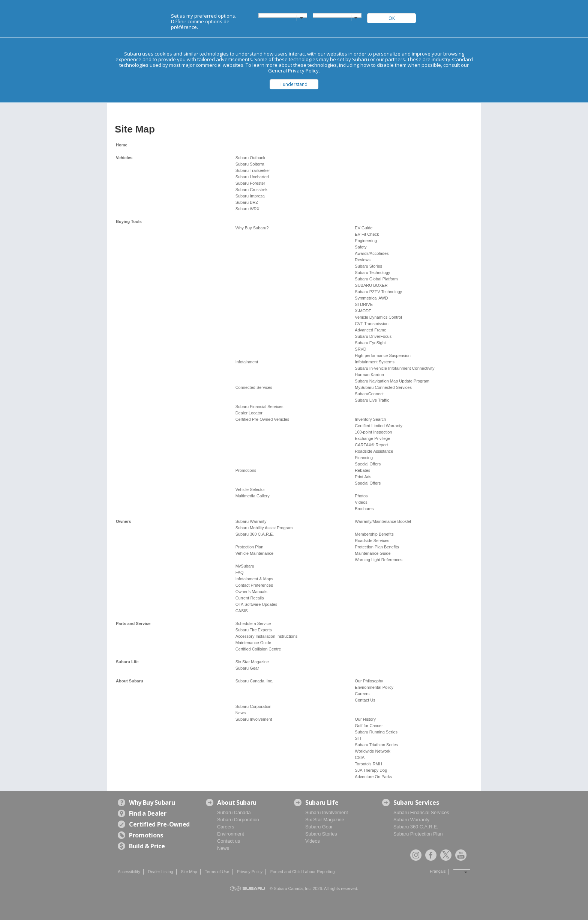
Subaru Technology (372, 273)
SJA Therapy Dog (371, 770)
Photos (361, 496)
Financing (364, 458)
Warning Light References (379, 560)
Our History (365, 719)
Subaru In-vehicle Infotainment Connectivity (394, 368)
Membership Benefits (374, 534)
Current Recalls (250, 598)
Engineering (366, 241)
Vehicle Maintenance (255, 553)
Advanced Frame (370, 330)
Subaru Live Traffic (372, 400)
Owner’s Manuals (251, 592)
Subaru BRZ (247, 202)
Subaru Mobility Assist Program (264, 528)
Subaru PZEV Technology (378, 292)
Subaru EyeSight (370, 343)
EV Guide (364, 228)
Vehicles (124, 158)
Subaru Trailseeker (253, 170)
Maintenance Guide (373, 553)
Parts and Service (133, 623)
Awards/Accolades (372, 253)
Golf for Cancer (369, 726)
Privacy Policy (250, 872)
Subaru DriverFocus (373, 336)
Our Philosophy (369, 681)
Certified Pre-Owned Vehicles (262, 419)
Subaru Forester (250, 183)
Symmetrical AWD (371, 298)
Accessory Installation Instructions (267, 636)
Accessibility (129, 872)
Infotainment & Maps (254, 579)
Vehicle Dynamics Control (378, 317)
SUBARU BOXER (371, 285)
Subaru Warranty (251, 521)
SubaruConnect (369, 394)
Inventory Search (370, 419)
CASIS (242, 611)
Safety (361, 247)
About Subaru (130, 681)
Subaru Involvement (254, 719)
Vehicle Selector (250, 489)
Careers (362, 694)
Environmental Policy (374, 687)
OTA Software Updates (256, 604)
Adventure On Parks (373, 777)
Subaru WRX (247, 209)
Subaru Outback (250, 158)
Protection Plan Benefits (377, 547)
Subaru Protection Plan (418, 834)
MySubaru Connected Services (383, 387)
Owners (123, 521)
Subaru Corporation (253, 706)
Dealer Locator (249, 413)
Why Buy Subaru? (252, 228)
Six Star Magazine (252, 662)
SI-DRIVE (364, 304)
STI (358, 738)
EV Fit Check (367, 234)
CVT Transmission (372, 324)
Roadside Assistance (374, 451)
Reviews (363, 260)
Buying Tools (129, 221)
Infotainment (247, 362)
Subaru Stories (368, 266)
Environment (231, 834)
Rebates (362, 470)
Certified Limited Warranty (379, 426)
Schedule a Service (253, 623)
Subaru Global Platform (376, 279)
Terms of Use (217, 872)
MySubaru (245, 566)
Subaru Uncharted (252, 177)
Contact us (229, 841)
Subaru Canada (234, 812)
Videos (361, 502)
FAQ (240, 572)
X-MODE (363, 311)
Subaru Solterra (250, 164)
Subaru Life (127, 662)
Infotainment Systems (375, 362)
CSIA (360, 757)
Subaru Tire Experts (254, 630)
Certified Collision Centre (258, 649)
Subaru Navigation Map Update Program (392, 381)
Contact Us (365, 700)
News (241, 713)
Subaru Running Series (376, 732)
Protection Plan (250, 547)
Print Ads (363, 477)
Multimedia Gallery (253, 496)
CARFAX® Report (371, 445)
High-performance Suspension (383, 355)
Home (122, 145)
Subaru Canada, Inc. (254, 681)
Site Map (189, 872)
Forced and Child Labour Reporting (303, 872)
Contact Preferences (254, 585)
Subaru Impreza (250, 196)
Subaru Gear (247, 668)
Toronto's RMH (368, 764)
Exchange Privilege (372, 438)
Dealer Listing (160, 872)
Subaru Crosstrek (252, 190)
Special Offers (368, 464)
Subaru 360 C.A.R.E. (255, 534)
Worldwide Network (373, 751)
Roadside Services (372, 541)
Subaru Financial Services (259, 407)
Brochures (364, 509)
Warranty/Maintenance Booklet (383, 521)
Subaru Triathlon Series (376, 745)
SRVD (360, 349)
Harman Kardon (369, 375)
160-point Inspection (373, 432)
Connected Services (254, 387)
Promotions (246, 470)
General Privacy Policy (293, 71)
